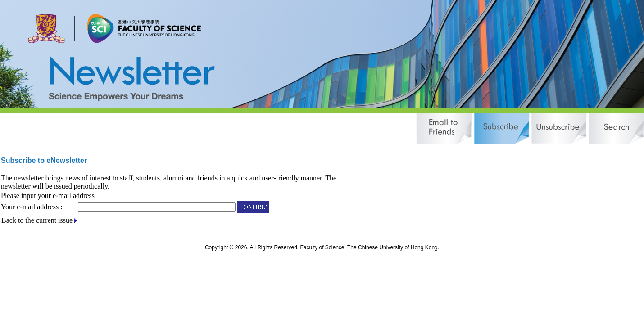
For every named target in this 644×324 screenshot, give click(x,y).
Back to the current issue (37, 220)
